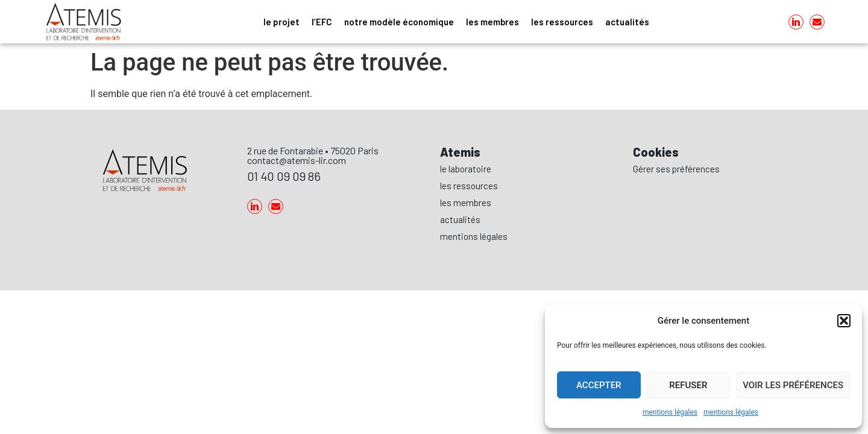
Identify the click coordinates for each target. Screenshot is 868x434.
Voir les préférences (793, 385)
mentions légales (670, 412)
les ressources (562, 22)
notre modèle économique (399, 22)
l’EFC (322, 22)
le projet (281, 22)
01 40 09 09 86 (284, 176)
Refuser (688, 385)
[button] (844, 321)
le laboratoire (466, 169)
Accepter (599, 385)
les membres (492, 22)
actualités (627, 22)
